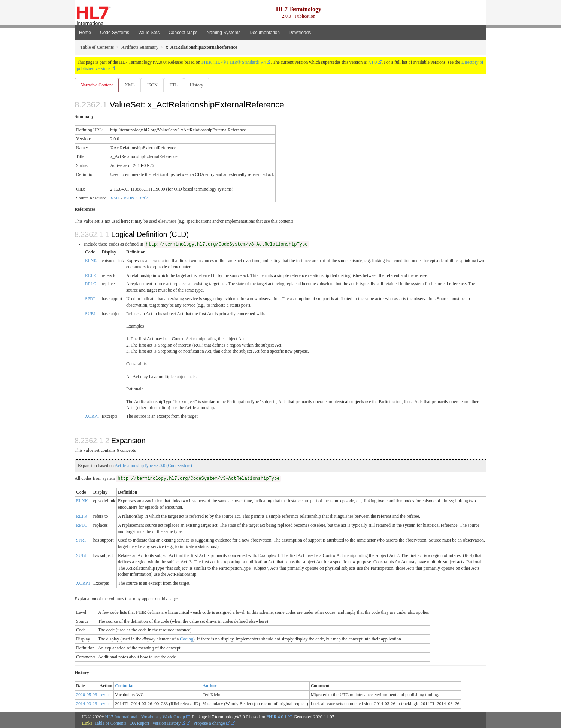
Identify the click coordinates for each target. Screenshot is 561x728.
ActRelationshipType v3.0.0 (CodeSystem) (153, 466)
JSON (154, 85)
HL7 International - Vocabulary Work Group (145, 717)
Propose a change (212, 724)
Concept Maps (183, 33)
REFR (91, 276)
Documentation (265, 33)
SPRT (90, 299)
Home (85, 33)
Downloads (300, 33)
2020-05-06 (87, 695)
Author (210, 686)
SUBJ (90, 314)
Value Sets (149, 33)
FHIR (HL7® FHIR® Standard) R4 (234, 62)
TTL (176, 85)
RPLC (91, 284)
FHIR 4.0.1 (276, 717)
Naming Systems (224, 33)
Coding (186, 639)
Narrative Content (97, 85)
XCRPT (92, 417)
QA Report (139, 724)
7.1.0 (372, 62)
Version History (169, 724)
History (200, 85)
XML (131, 85)
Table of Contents (110, 724)
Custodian (125, 686)
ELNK (91, 261)
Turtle (143, 198)
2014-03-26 (87, 704)
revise (105, 695)
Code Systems (115, 33)
